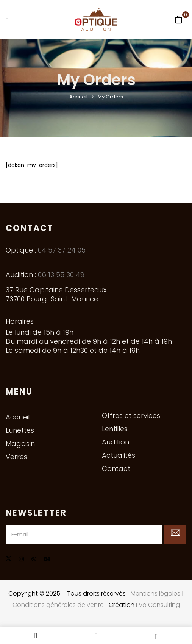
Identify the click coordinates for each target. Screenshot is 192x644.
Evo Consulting (158, 605)
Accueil (78, 97)
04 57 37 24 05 (62, 250)
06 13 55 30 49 (61, 275)
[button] (179, 20)
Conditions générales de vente (58, 605)
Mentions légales (155, 593)
